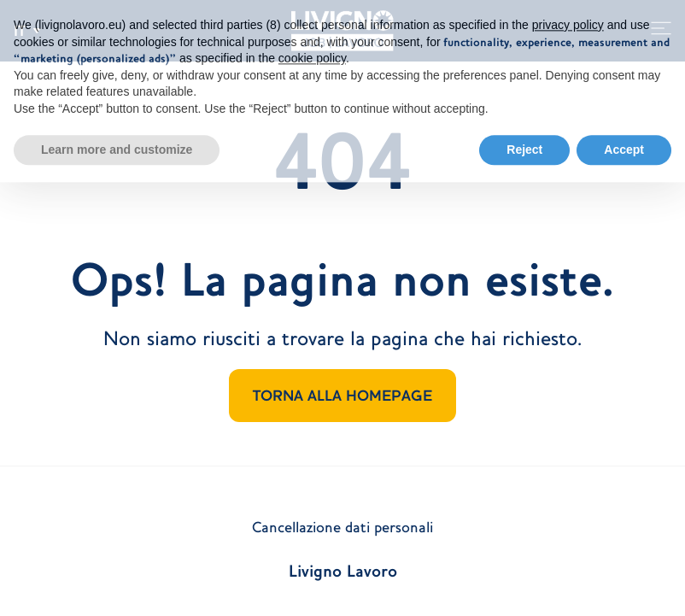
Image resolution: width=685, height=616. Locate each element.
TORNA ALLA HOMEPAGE (342, 396)
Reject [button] (524, 142)
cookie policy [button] (312, 51)
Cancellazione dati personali (342, 527)
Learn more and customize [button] (117, 142)
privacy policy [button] (568, 18)
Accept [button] (624, 142)
